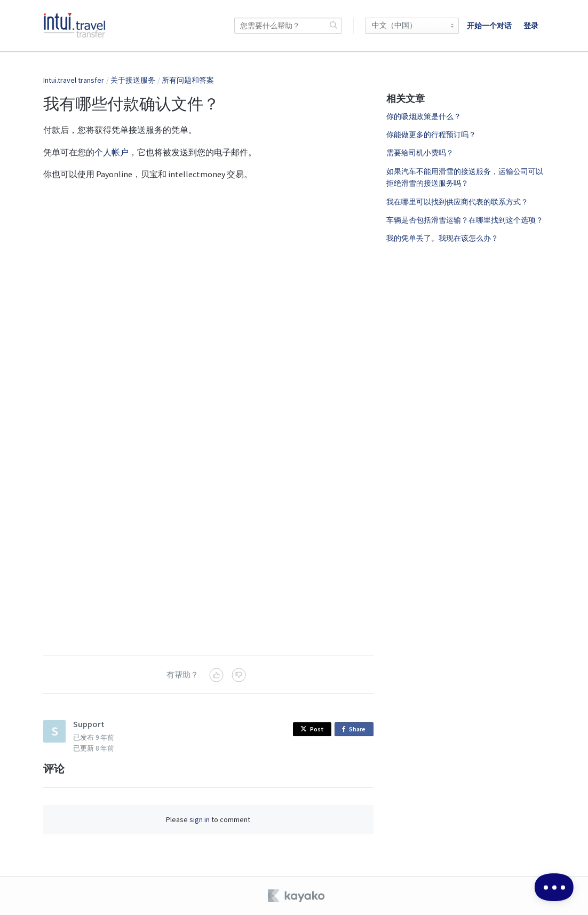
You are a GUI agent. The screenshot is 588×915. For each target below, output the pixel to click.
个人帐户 (112, 152)
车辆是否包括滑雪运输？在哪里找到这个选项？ (465, 220)
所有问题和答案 (188, 80)
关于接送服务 (133, 80)
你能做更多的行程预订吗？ (431, 135)
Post (312, 729)
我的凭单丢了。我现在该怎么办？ (442, 238)
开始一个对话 (489, 26)
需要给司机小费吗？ (420, 153)
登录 (531, 26)
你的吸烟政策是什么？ (424, 116)
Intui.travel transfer (74, 80)
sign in (200, 819)
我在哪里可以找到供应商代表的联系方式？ (457, 202)
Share (356, 729)
